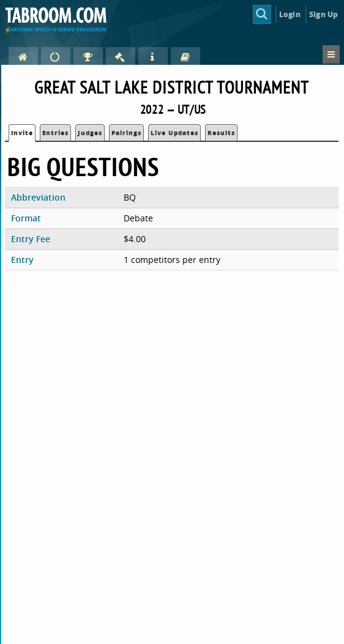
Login (290, 14)
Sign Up (323, 14)
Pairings (126, 133)
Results (221, 133)
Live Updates (174, 133)
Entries (55, 133)
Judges (90, 133)
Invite (22, 133)
